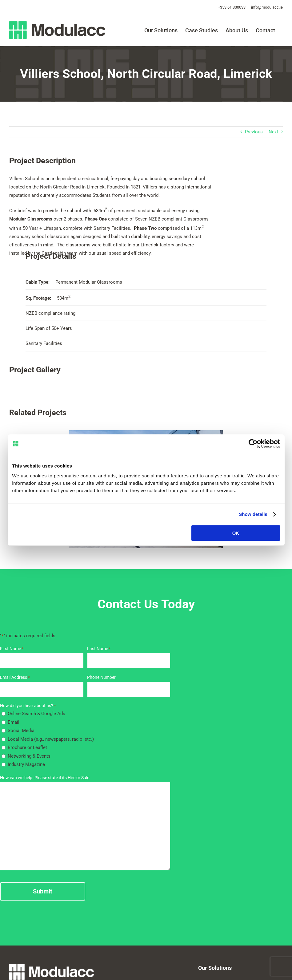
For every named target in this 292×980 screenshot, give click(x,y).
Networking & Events (29, 756)
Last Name (99, 649)
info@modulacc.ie (266, 7)
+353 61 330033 (232, 7)
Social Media (21, 731)
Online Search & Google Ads (36, 714)
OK (236, 533)
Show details (253, 514)
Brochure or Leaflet (27, 747)
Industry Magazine (26, 764)
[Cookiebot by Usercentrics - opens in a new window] (253, 443)
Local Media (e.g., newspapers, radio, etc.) (51, 739)
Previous (254, 132)
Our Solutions (215, 968)
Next (273, 132)
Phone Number (101, 677)
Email (14, 722)
